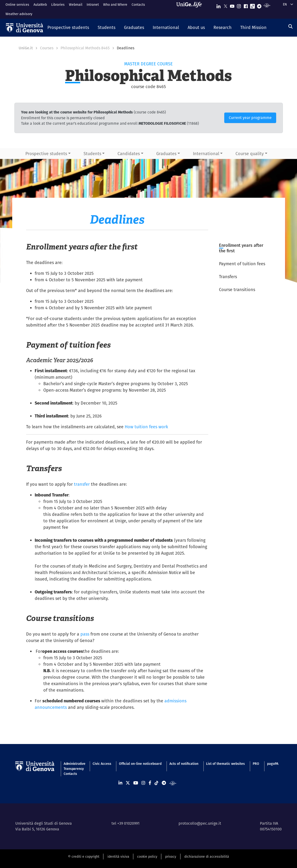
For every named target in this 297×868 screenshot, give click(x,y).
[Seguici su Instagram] (239, 5)
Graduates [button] (166, 154)
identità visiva (118, 857)
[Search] (291, 26)
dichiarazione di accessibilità (207, 857)
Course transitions (237, 290)
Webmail (76, 5)
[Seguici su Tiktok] (252, 5)
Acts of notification (184, 764)
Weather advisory (19, 14)
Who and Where (115, 5)
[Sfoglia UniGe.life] (191, 9)
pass (85, 634)
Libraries (58, 5)
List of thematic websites (225, 764)
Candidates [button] (129, 154)
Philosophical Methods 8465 (85, 48)
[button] (68, 28)
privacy (171, 857)
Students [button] (92, 154)
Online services (17, 5)
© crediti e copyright (84, 857)
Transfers (228, 277)
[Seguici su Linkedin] (219, 5)
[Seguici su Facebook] (246, 5)
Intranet (93, 5)
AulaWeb (40, 5)
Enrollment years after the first (241, 248)
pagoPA (273, 764)
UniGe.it (26, 48)
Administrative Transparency (74, 766)
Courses (47, 48)
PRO (256, 764)
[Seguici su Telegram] (259, 5)
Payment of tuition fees (242, 264)
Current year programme (250, 118)
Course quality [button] (250, 154)
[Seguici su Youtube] (232, 5)
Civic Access (102, 764)
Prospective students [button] (46, 154)
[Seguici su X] (225, 5)
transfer (82, 484)
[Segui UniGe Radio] (267, 5)
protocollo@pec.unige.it (200, 823)
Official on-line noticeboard (140, 764)
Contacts (138, 5)
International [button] (206, 154)
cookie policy (147, 857)
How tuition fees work (146, 427)
